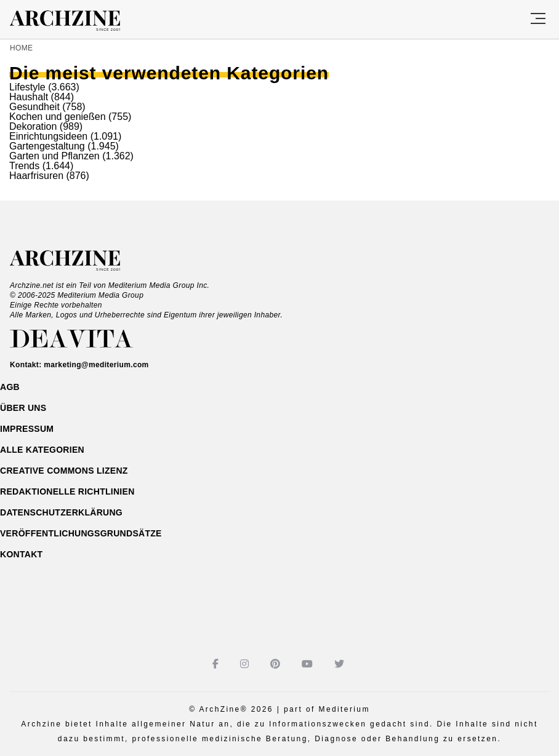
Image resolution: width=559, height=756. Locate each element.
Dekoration (33, 126)
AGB (10, 387)
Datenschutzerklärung (61, 512)
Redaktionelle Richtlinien (67, 491)
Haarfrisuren (36, 176)
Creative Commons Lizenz (64, 471)
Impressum (27, 429)
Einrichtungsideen (48, 136)
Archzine (76, 21)
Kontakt (21, 554)
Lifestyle (27, 87)
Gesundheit (34, 107)
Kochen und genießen (58, 117)
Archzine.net (76, 261)
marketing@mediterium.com (96, 365)
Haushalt (29, 97)
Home (21, 48)
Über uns (23, 408)
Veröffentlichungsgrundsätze (81, 533)
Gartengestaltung (47, 146)
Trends (24, 166)
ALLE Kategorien (42, 450)
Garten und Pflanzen (54, 156)
